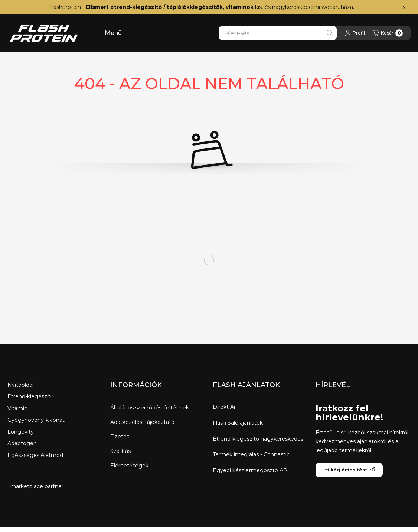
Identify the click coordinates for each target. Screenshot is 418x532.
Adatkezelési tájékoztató (142, 422)
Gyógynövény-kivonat (36, 420)
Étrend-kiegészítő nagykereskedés (258, 439)
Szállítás (120, 451)
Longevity (21, 432)
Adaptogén (22, 443)
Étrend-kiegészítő (31, 396)
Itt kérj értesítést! (349, 470)
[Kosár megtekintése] (388, 33)
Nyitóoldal (20, 385)
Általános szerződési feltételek (150, 408)
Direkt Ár (224, 407)
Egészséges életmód (35, 455)
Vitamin (17, 408)
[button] (109, 33)
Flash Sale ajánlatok (238, 423)
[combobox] (278, 33)
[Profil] (355, 33)
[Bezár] (404, 7)
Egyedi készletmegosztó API (251, 471)
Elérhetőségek (129, 466)
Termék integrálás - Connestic (251, 455)
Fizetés (120, 437)
